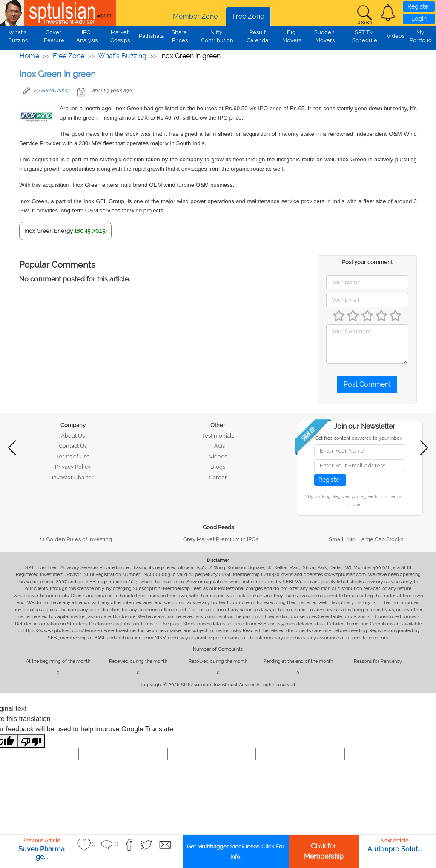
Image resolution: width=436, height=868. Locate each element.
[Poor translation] (31, 741)
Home (29, 56)
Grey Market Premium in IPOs (221, 539)
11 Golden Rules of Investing (76, 539)
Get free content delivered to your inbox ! (360, 438)
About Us (73, 436)
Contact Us (73, 446)
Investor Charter (73, 477)
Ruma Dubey (55, 90)
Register (419, 6)
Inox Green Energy (49, 231)
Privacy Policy (73, 467)
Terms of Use (73, 457)
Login (419, 19)
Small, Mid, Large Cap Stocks (366, 539)
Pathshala (151, 36)
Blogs (218, 467)
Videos (396, 36)
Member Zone (195, 16)
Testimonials (218, 436)
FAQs (218, 446)
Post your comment (367, 262)
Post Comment (367, 384)
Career (218, 477)
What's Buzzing (122, 56)
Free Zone (248, 16)
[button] (388, 13)
